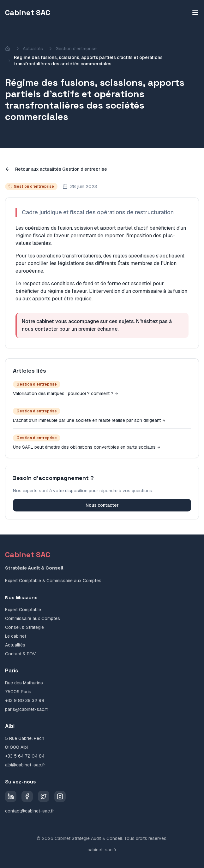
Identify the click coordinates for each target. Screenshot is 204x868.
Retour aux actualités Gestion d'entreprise (56, 169)
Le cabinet (16, 636)
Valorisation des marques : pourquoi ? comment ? (66, 393)
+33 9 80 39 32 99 (25, 700)
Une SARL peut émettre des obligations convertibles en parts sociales (87, 447)
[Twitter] (44, 796)
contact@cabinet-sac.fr (30, 811)
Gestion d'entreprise (76, 49)
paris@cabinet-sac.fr (27, 709)
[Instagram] (60, 796)
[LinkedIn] (11, 796)
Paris (12, 671)
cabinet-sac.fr (102, 850)
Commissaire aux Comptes (33, 618)
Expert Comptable (23, 610)
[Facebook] (27, 796)
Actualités (33, 49)
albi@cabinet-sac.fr (25, 765)
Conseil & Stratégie (24, 627)
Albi (10, 726)
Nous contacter (102, 505)
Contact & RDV (20, 654)
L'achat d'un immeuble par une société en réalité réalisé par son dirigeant (89, 420)
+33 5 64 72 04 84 (25, 756)
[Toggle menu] (195, 13)
